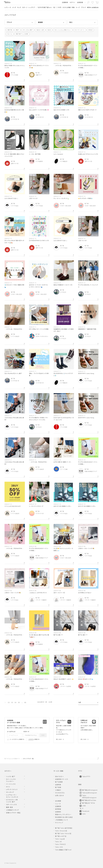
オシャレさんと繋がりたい (63, 30)
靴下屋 (10, 30)
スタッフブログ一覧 (28, 759)
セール (10, 34)
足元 (50, 30)
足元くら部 (40, 30)
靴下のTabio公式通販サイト (12, 759)
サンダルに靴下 (28, 30)
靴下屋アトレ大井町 (22, 34)
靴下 (18, 30)
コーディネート (80, 30)
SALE (91, 30)
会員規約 (31, 740)
